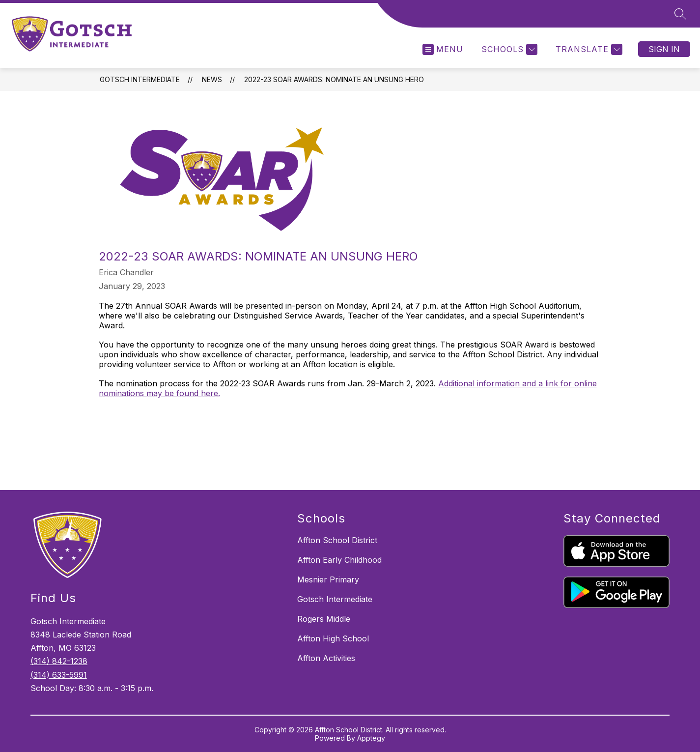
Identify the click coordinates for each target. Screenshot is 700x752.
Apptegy (371, 738)
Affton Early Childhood (339, 560)
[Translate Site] (588, 49)
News (212, 79)
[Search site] (680, 14)
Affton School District (337, 540)
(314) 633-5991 (59, 675)
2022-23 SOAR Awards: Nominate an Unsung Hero (334, 79)
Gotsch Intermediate (140, 79)
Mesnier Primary (328, 579)
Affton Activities (326, 658)
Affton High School (333, 638)
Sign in (664, 49)
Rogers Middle (324, 619)
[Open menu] (443, 49)
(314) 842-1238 (59, 661)
